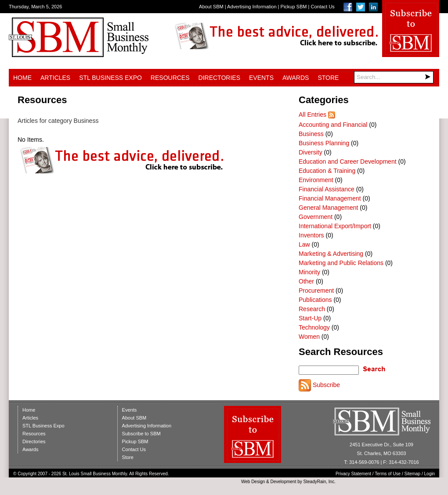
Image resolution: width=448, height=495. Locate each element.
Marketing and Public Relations (341, 263)
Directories (219, 78)
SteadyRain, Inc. (320, 482)
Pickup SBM (294, 7)
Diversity (311, 152)
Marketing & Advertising (331, 254)
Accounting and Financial (333, 125)
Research (312, 309)
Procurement (316, 291)
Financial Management (330, 198)
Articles (55, 78)
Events (261, 78)
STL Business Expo (110, 78)
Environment (316, 180)
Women (309, 337)
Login (430, 474)
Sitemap (413, 474)
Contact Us (322, 7)
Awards (296, 78)
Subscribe (326, 385)
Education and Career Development (348, 161)
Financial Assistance (327, 189)
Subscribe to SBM (141, 434)
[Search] (394, 77)
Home (22, 78)
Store (328, 78)
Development (284, 482)
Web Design (253, 482)
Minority (309, 272)
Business (311, 134)
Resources (170, 78)
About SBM (211, 7)
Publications (315, 300)
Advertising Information (252, 7)
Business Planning (324, 143)
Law (304, 244)
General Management (328, 208)
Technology (314, 327)
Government (316, 217)
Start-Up (310, 318)
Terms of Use (388, 474)
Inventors (311, 235)
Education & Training (327, 171)
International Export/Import (335, 226)
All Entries (313, 115)
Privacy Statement (353, 474)
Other (306, 281)
